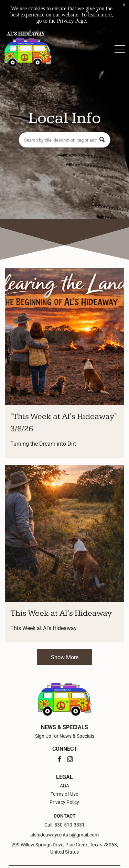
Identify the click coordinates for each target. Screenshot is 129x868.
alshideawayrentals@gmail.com (64, 835)
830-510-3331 (69, 825)
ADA (64, 786)
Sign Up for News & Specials (65, 736)
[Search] (64, 140)
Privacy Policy (64, 802)
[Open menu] (120, 49)
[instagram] (70, 760)
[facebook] (59, 760)
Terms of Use (64, 794)
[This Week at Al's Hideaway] (64, 533)
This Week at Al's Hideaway (61, 613)
